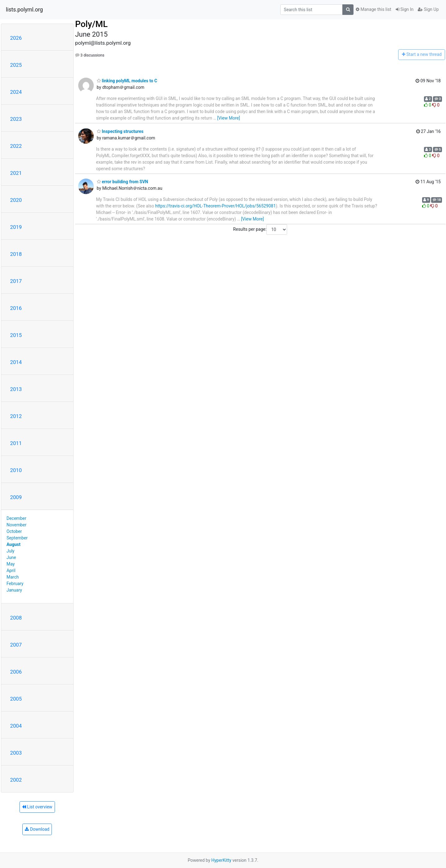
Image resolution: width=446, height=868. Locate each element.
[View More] (229, 118)
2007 (16, 645)
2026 (16, 38)
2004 (16, 726)
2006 (16, 672)
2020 (16, 200)
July (10, 551)
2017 (16, 281)
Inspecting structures (120, 131)
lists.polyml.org (24, 10)
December (16, 518)
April (11, 570)
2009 (16, 497)
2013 (16, 389)
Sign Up (428, 9)
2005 (16, 699)
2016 (16, 308)
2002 (16, 780)
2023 (16, 119)
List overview (37, 807)
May (11, 564)
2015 (16, 335)
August (14, 544)
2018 (16, 254)
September (17, 538)
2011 (16, 443)
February (15, 584)
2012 (16, 416)
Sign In (405, 9)
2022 (16, 146)
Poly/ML (91, 24)
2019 (16, 227)
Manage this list (373, 9)
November (16, 525)
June (11, 557)
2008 (16, 618)
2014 (16, 362)
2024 (16, 92)
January (14, 590)
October (14, 531)
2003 (16, 753)
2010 (16, 470)
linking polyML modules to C (127, 81)
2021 (16, 173)
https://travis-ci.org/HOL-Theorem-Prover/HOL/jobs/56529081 (216, 206)
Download (37, 829)
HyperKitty (221, 860)
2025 (16, 65)
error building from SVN (123, 182)
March (13, 577)
